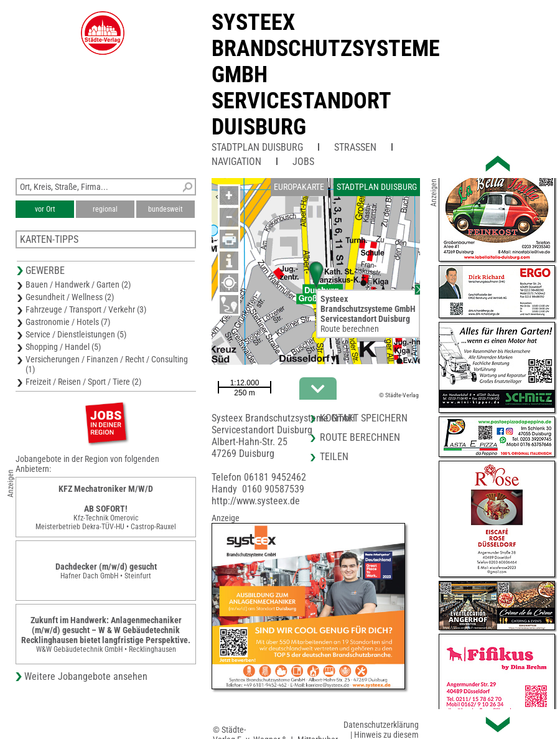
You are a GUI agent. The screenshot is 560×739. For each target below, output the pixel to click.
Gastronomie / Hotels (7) (68, 322)
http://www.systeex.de (256, 501)
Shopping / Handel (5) (63, 347)
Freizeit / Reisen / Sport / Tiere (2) (83, 382)
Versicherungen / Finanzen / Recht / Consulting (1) (107, 364)
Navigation (236, 162)
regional (105, 209)
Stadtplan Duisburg (257, 147)
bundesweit (166, 209)
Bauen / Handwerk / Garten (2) (78, 285)
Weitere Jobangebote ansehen (86, 676)
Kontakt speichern (364, 418)
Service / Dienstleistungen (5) (76, 334)
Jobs (303, 162)
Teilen (334, 457)
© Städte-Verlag (399, 395)
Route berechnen (350, 329)
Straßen (355, 147)
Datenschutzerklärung (381, 725)
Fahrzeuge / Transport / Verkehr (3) (86, 309)
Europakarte (299, 187)
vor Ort (45, 209)
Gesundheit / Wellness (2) (70, 297)
